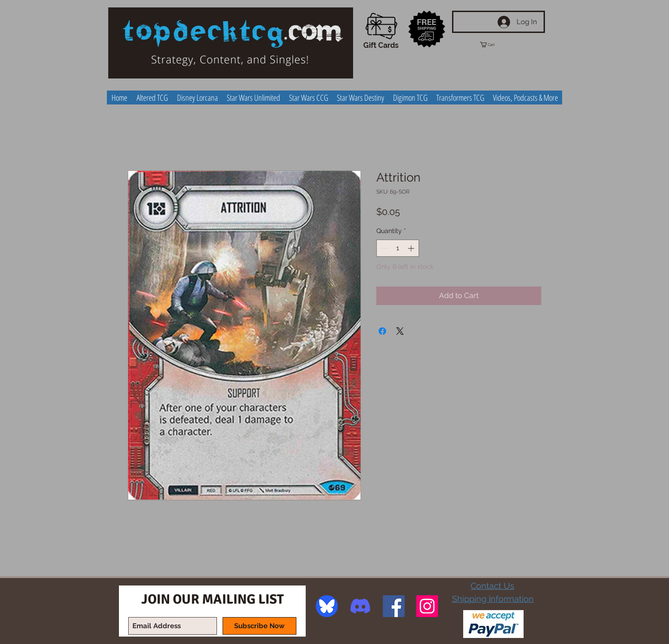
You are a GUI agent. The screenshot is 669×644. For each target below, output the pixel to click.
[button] (496, 45)
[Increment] (412, 248)
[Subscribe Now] (259, 626)
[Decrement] (384, 248)
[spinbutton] (398, 248)
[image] (327, 606)
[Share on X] (400, 331)
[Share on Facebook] (382, 331)
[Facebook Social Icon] (394, 606)
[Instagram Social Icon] (427, 606)
